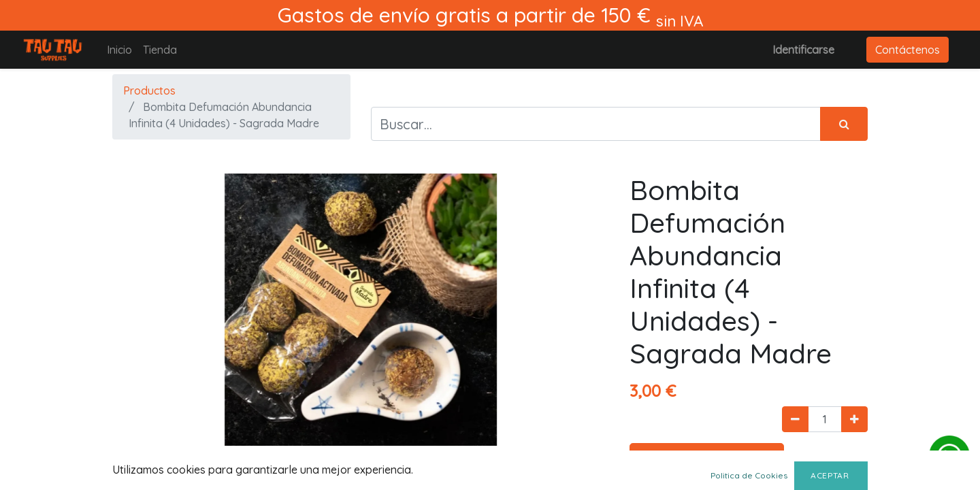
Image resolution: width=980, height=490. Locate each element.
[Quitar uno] (795, 419)
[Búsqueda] (844, 124)
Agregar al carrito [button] (707, 459)
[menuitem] (119, 50)
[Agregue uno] (854, 419)
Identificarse (803, 50)
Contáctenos (908, 50)
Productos (149, 91)
